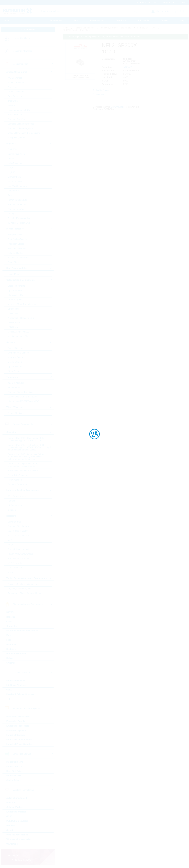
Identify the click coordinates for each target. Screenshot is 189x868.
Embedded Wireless (16, 812)
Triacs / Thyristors (16, 413)
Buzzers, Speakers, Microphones (23, 584)
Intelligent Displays (16, 685)
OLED (9, 690)
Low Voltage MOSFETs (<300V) (23, 397)
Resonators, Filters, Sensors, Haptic (25, 593)
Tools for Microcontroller (19, 218)
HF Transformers (16, 505)
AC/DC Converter (16, 82)
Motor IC (12, 105)
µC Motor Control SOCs (19, 223)
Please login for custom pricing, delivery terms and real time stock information (104, 37)
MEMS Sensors (15, 362)
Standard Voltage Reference (21, 124)
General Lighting (15, 300)
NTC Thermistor (15, 563)
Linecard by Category (23, 38)
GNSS (9, 816)
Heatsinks (11, 649)
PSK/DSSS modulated (17, 821)
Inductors (12, 510)
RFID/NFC (11, 826)
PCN (76, 20)
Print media (144, 20)
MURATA (128, 67)
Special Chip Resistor (18, 531)
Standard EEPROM (17, 205)
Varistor (11, 572)
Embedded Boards (16, 721)
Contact (164, 20)
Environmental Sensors (19, 353)
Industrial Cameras (16, 735)
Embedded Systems (16, 730)
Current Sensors (15, 348)
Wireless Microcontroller (19, 839)
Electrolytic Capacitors (18, 475)
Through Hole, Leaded (18, 549)
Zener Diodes (14, 262)
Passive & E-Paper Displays (20, 694)
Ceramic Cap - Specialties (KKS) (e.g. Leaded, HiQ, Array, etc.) (23, 465)
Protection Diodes (16, 244)
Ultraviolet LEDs (15, 295)
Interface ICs (14, 101)
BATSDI (10, 612)
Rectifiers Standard (17, 248)
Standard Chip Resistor (19, 526)
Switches (11, 663)
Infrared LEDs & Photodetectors (23, 304)
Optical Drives (14, 780)
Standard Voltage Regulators (21, 128)
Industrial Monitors (16, 681)
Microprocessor (15, 182)
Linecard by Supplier (22, 51)
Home (7, 20)
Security (11, 830)
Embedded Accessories (18, 717)
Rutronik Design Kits (17, 200)
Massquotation (97, 20)
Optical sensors (15, 290)
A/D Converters (15, 78)
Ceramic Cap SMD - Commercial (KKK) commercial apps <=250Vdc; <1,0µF (26, 439)
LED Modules (14, 323)
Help (182, 20)
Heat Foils (11, 644)
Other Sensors (15, 371)
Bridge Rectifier (15, 235)
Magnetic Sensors (16, 357)
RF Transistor (14, 388)
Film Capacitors (15, 480)
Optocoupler (13, 309)
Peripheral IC (14, 191)
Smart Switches (15, 115)
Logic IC (12, 172)
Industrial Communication (19, 740)
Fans (9, 635)
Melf (10, 540)
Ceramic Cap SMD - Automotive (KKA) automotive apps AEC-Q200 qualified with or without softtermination (26, 457)
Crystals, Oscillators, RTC (20, 589)
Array (10, 545)
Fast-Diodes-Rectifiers (18, 239)
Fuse (9, 640)
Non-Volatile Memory (18, 186)
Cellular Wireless (15, 807)
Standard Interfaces (17, 209)
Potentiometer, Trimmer (19, 559)
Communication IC (16, 154)
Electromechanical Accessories (22, 631)
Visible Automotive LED (19, 332)
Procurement (56, 20)
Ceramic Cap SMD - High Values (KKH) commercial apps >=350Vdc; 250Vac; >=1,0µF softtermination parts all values (29, 447)
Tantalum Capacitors (17, 484)
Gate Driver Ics (15, 96)
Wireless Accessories (17, 835)
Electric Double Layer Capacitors (23, 471)
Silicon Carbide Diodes (18, 258)
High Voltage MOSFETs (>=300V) (23, 401)
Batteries (11, 617)
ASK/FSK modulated (17, 798)
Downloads (121, 20)
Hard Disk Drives (15, 771)
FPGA (11, 168)
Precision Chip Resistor (19, 536)
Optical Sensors (15, 367)
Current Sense (15, 522)
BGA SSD (12, 149)
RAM (10, 195)
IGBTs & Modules (16, 383)
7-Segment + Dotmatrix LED (21, 318)
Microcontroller (15, 177)
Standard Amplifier (16, 119)
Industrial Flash (14, 767)
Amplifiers (12, 87)
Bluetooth (11, 803)
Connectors (12, 626)
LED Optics (13, 313)
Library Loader (118, 107)
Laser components (16, 286)
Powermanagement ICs (19, 110)
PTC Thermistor (15, 568)
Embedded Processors (18, 726)
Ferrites (11, 501)
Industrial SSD (14, 776)
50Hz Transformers (17, 496)
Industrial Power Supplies (19, 744)
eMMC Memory (15, 163)
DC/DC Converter (16, 92)
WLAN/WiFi (12, 844)
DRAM (11, 159)
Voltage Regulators (17, 138)
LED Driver (13, 327)
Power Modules (15, 274)
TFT (8, 699)
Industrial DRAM (15, 762)
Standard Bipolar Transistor (20, 392)
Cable (9, 622)
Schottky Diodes (15, 253)
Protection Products (16, 654)
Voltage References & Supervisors (24, 133)
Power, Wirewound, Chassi (20, 554)
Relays (10, 658)
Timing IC (12, 214)
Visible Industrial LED (18, 336)
